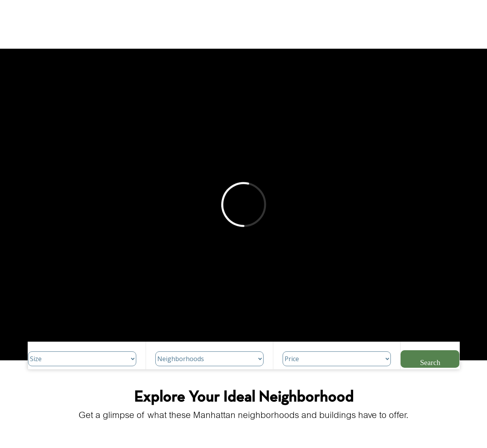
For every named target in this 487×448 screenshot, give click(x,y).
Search (430, 362)
